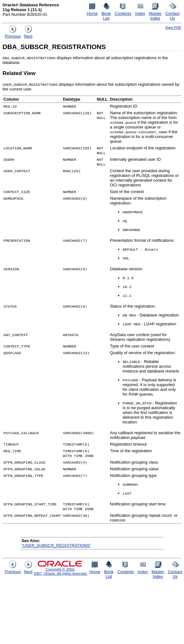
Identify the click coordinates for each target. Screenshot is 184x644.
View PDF (173, 27)
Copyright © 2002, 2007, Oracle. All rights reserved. (61, 571)
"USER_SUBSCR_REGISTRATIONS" (56, 545)
